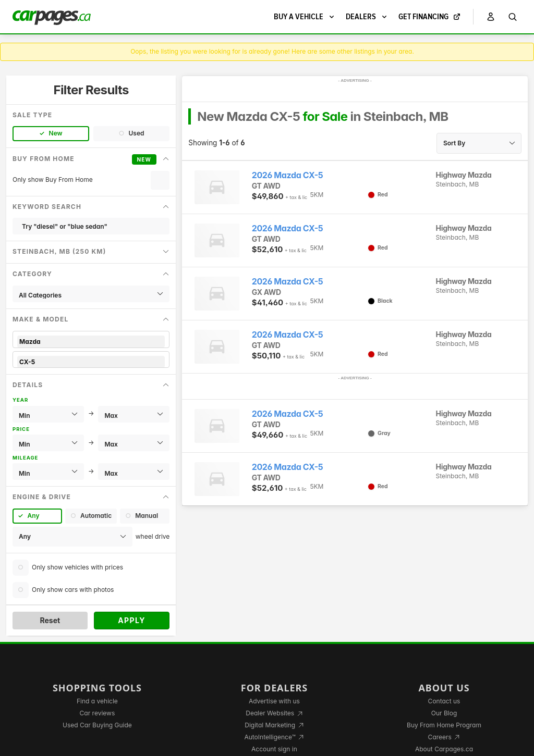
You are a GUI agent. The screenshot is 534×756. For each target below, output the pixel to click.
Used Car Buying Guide (97, 725)
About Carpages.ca (444, 749)
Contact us (444, 701)
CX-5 (91, 362)
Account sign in (274, 749)
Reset (50, 620)
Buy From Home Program (444, 725)
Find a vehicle (97, 701)
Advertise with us (274, 701)
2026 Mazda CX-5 (287, 175)
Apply (132, 620)
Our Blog (444, 713)
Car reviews (98, 713)
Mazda (91, 342)
